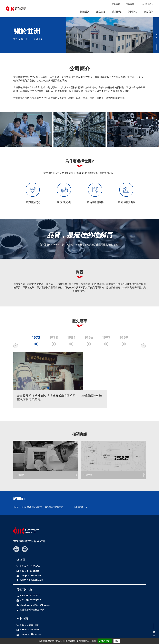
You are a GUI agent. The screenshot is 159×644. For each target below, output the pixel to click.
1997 (106, 340)
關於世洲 (85, 12)
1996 (89, 340)
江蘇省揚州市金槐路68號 (33, 594)
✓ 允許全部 (105, 641)
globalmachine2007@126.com (36, 589)
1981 (71, 340)
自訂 (117, 641)
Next (143, 348)
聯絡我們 (149, 12)
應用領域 (117, 12)
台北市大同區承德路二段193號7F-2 (38, 624)
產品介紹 (101, 12)
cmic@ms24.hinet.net (32, 559)
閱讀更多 (79, 492)
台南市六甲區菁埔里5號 (32, 564)
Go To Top (153, 618)
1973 (54, 340)
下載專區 (130, 4)
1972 (36, 340)
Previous (16, 348)
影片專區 (116, 4)
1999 (124, 340)
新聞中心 (133, 12)
